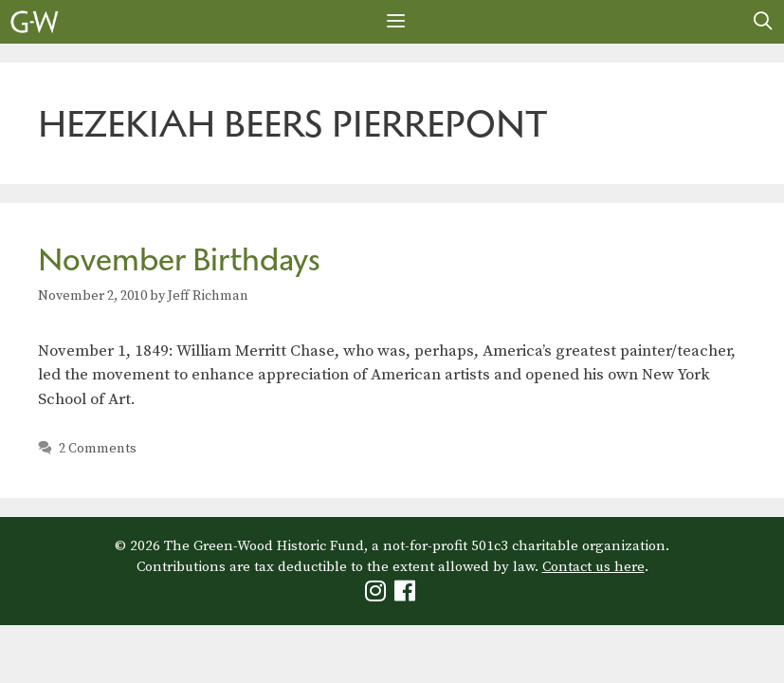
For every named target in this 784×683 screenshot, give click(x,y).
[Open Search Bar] (763, 22)
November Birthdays (179, 259)
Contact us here (593, 567)
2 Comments (98, 449)
